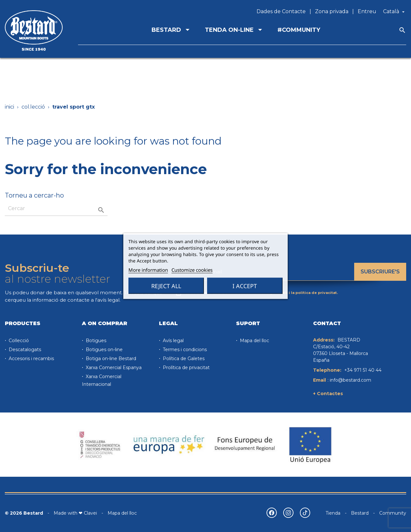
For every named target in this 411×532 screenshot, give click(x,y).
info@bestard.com (350, 380)
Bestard (360, 513)
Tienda (333, 513)
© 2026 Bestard (24, 513)
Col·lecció (18, 341)
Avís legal (173, 341)
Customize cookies (192, 270)
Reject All (166, 286)
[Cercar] (56, 209)
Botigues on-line (104, 350)
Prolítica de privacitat (186, 368)
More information (148, 270)
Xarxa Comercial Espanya (113, 368)
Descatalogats (24, 350)
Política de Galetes (183, 359)
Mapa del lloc (254, 341)
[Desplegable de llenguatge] (395, 12)
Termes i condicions (184, 350)
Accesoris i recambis (31, 359)
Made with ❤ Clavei (75, 513)
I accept (245, 286)
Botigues (95, 341)
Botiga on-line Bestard (110, 359)
